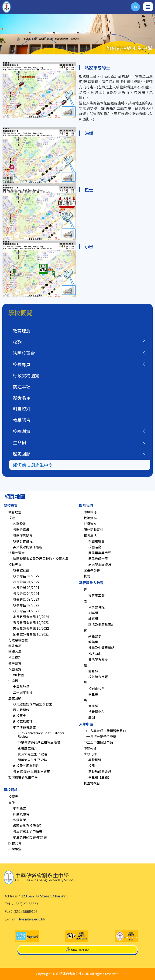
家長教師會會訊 (100, 771)
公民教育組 (96, 607)
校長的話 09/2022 (26, 605)
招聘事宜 (15, 849)
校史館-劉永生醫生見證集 (32, 771)
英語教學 (95, 636)
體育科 (93, 671)
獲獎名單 (22, 398)
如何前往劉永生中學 (33, 465)
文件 (12, 802)
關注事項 (22, 386)
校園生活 (90, 535)
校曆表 (13, 796)
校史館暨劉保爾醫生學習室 (33, 704)
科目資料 (22, 409)
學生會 (93, 694)
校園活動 (95, 547)
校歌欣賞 (20, 524)
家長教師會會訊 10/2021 (31, 634)
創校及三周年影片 (26, 766)
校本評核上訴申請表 (28, 831)
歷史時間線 (21, 710)
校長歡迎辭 (21, 570)
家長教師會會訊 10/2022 (31, 628)
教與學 (93, 642)
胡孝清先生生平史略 (32, 760)
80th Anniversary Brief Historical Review (41, 735)
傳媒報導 (90, 512)
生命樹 (19, 442)
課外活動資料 (93, 529)
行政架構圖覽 (26, 375)
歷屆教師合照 (98, 559)
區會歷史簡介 (28, 748)
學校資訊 (11, 790)
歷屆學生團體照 (100, 564)
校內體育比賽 (98, 677)
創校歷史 (20, 716)
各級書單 (20, 820)
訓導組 (93, 613)
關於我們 (86, 505)
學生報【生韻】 (100, 777)
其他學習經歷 (98, 659)
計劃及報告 (21, 814)
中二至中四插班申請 (98, 742)
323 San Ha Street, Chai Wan (44, 896)
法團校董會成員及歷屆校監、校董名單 (41, 559)
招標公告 (15, 843)
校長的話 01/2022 (26, 611)
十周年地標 (21, 686)
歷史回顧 (22, 453)
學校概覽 (11, 505)
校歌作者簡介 (23, 535)
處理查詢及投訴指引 (28, 826)
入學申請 (86, 724)
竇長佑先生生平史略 (32, 754)
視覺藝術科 (96, 712)
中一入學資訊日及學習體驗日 (105, 731)
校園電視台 (96, 541)
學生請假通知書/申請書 (30, 837)
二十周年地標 (23, 692)
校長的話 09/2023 (26, 599)
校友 (87, 576)
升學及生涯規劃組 (101, 648)
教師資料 (90, 518)
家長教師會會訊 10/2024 (31, 617)
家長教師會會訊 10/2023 (31, 622)
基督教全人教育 (91, 583)
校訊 (92, 766)
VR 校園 (19, 675)
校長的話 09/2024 (26, 588)
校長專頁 (22, 364)
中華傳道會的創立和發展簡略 (39, 742)
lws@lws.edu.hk (32, 919)
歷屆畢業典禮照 (100, 553)
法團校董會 (24, 353)
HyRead (94, 653)
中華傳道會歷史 (24, 727)
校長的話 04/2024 (26, 593)
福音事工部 (96, 595)
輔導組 (93, 619)
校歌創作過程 (23, 541)
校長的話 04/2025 (26, 582)
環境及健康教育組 (101, 624)
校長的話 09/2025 (26, 576)
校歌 (17, 342)
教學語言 (22, 420)
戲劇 (92, 717)
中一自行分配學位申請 (100, 736)
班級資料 (90, 524)
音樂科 (93, 706)
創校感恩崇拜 (23, 721)
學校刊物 (90, 754)
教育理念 (22, 331)
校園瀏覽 (22, 431)
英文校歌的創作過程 (28, 547)
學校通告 (20, 808)
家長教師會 (92, 570)
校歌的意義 (21, 529)
